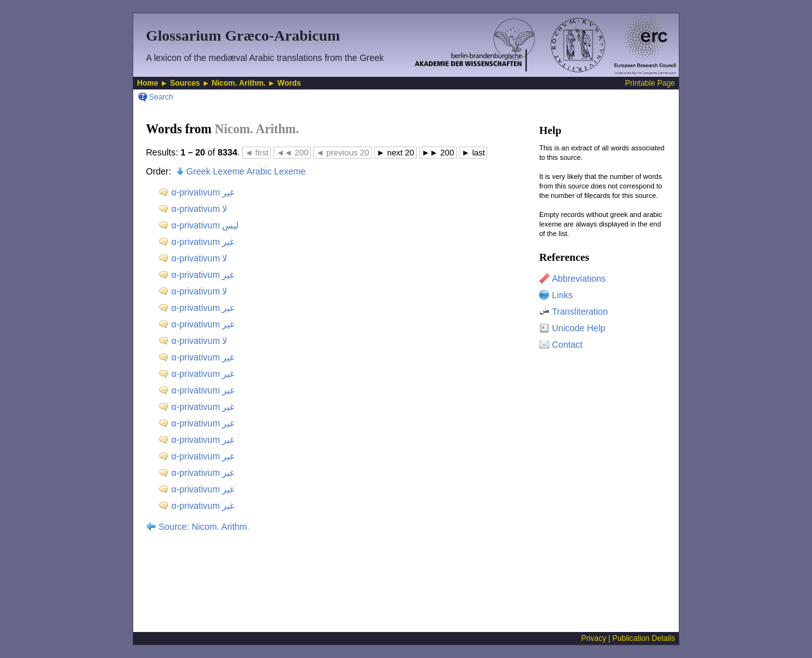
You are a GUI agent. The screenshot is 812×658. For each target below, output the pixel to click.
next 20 (396, 153)
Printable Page (650, 83)
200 (292, 153)
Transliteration (580, 312)
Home (147, 83)
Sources (185, 83)
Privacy (593, 638)
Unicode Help (579, 328)
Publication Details (644, 638)
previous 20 (343, 153)
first (257, 153)
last (474, 153)
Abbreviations (579, 279)
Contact (567, 345)
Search (161, 97)
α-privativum (203, 192)
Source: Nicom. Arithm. (204, 527)
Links (562, 295)
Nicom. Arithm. (239, 83)
